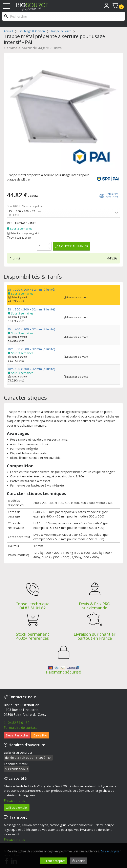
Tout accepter (54, 861)
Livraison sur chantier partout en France (95, 636)
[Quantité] (42, 246)
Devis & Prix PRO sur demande (95, 606)
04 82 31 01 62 (33, 608)
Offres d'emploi (17, 807)
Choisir (79, 861)
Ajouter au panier (71, 246)
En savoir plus (14, 801)
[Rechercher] (63, 16)
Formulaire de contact (20, 728)
